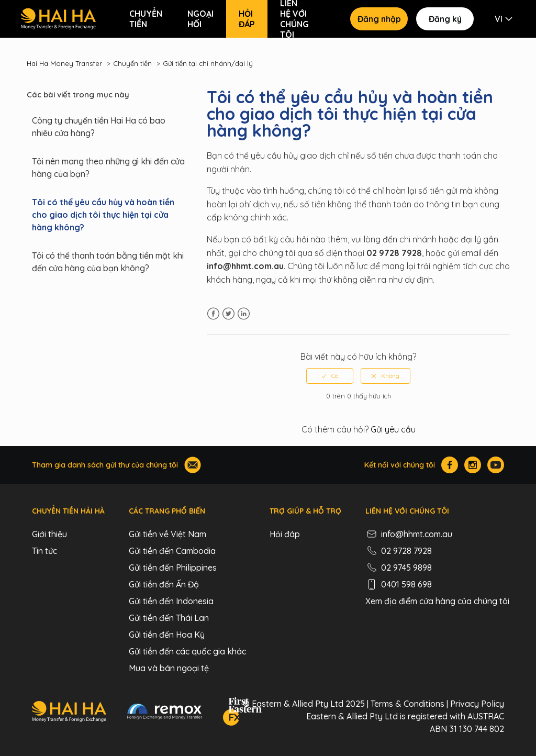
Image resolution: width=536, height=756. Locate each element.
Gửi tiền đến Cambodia (172, 551)
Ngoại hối (200, 19)
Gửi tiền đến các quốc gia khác (187, 651)
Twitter (228, 314)
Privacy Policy (477, 704)
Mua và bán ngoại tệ (169, 668)
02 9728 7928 (399, 551)
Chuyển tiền (146, 19)
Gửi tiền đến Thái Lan (169, 618)
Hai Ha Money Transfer (64, 63)
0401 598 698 (399, 584)
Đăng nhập (379, 19)
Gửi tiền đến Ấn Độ (164, 584)
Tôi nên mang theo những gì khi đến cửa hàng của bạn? (108, 168)
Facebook (213, 314)
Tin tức (44, 551)
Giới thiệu (49, 534)
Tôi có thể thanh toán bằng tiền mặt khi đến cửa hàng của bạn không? (108, 262)
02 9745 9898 (399, 568)
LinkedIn (244, 314)
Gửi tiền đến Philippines (173, 568)
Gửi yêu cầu (393, 429)
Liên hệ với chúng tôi (294, 19)
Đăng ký (445, 19)
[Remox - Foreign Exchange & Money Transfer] (165, 713)
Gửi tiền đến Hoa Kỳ (167, 635)
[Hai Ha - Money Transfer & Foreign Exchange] (69, 713)
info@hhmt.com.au (409, 534)
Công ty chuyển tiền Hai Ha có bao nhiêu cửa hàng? (99, 127)
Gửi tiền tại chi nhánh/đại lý (208, 63)
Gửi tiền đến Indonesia (171, 601)
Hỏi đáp (247, 19)
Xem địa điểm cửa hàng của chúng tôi (437, 601)
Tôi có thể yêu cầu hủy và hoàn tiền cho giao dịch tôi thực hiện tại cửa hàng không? (103, 215)
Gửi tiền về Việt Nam (167, 534)
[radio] (330, 376)
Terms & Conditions (407, 704)
